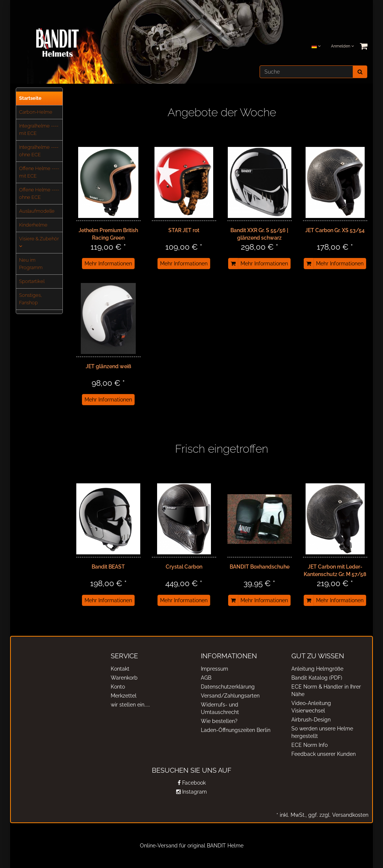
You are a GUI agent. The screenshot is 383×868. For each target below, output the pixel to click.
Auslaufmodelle (37, 211)
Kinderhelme (33, 225)
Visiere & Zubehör (39, 242)
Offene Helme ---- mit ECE (39, 172)
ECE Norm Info (310, 745)
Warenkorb (124, 678)
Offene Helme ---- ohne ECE (39, 193)
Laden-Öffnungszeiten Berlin (236, 730)
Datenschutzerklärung (228, 687)
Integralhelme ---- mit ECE (39, 130)
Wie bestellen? (219, 721)
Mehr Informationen (108, 264)
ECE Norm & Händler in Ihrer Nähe (326, 690)
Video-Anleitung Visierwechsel (311, 707)
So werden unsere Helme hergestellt (322, 732)
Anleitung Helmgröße (317, 669)
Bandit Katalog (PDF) (317, 678)
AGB (206, 678)
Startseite (30, 98)
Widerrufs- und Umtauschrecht (220, 708)
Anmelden (342, 46)
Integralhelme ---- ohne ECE (39, 151)
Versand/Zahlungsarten (230, 696)
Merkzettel (124, 696)
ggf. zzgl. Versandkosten (338, 815)
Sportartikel (32, 281)
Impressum (215, 669)
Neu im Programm (31, 264)
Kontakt (120, 669)
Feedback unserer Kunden (324, 754)
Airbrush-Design (311, 720)
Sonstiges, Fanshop (30, 299)
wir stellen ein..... (130, 705)
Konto (118, 687)
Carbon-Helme (36, 112)
